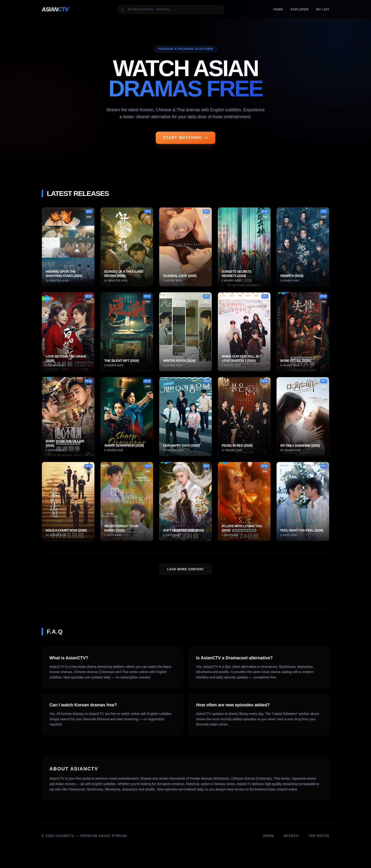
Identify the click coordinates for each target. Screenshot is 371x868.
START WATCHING (186, 138)
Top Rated (319, 836)
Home (278, 9)
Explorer (300, 9)
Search (291, 836)
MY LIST (323, 9)
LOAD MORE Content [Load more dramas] (185, 569)
